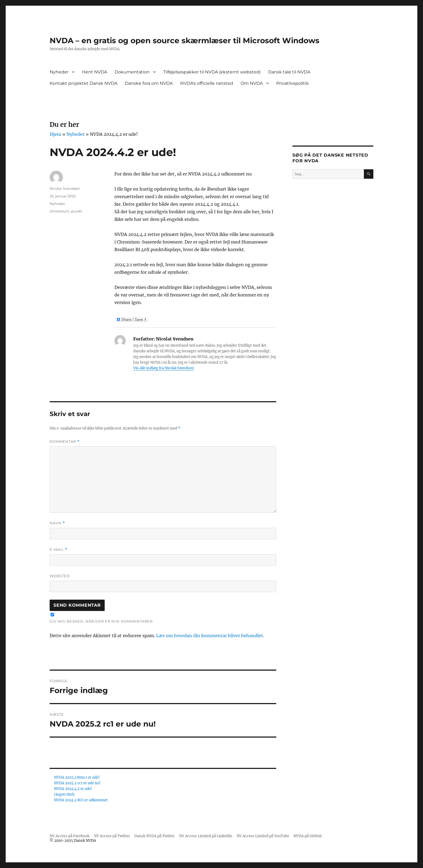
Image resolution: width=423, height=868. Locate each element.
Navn (57, 523)
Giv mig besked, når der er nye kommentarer (101, 621)
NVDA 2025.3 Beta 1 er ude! (77, 777)
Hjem (55, 134)
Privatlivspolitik (293, 83)
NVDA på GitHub (308, 836)
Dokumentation (132, 72)
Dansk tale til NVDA (289, 72)
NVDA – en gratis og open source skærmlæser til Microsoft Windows (185, 40)
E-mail (59, 550)
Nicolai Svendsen (65, 188)
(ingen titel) (64, 794)
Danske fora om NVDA (149, 83)
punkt (77, 211)
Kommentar (65, 442)
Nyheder (59, 72)
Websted (60, 576)
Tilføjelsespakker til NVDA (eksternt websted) (212, 72)
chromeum (60, 211)
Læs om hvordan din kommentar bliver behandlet (210, 636)
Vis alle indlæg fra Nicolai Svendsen (164, 368)
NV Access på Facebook (70, 836)
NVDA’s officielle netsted (207, 83)
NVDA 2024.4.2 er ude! (73, 789)
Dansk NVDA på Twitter (155, 836)
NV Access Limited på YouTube (263, 836)
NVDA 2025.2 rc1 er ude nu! (77, 783)
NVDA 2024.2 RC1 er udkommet (81, 800)
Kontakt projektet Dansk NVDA (83, 83)
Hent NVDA (95, 72)
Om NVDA (252, 83)
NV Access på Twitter (112, 836)
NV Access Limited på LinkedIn (206, 836)
